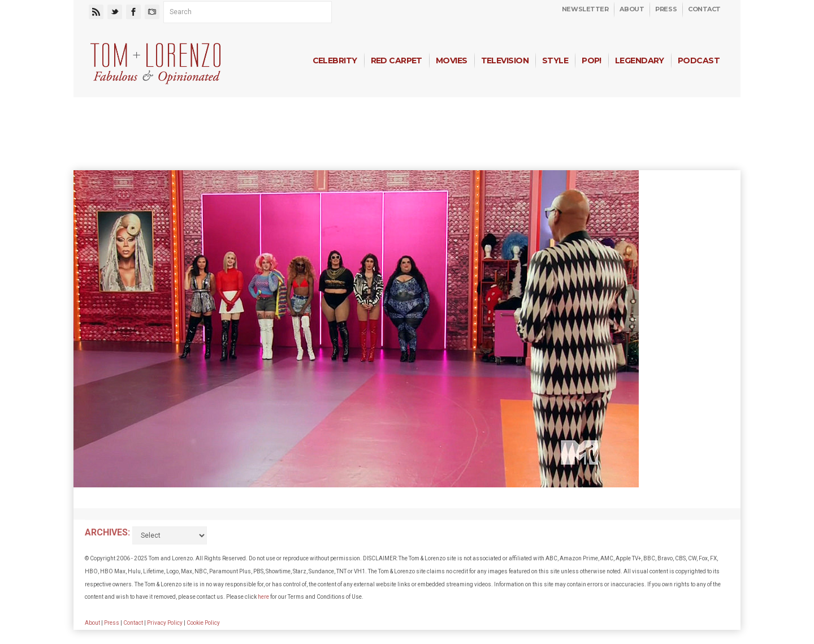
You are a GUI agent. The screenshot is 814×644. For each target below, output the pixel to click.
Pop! (592, 60)
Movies (452, 60)
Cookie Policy (203, 623)
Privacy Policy (165, 623)
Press (666, 9)
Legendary (640, 60)
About (632, 9)
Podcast (699, 60)
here (263, 597)
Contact (704, 9)
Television (505, 60)
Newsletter (585, 9)
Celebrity (335, 60)
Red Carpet (397, 60)
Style (555, 60)
